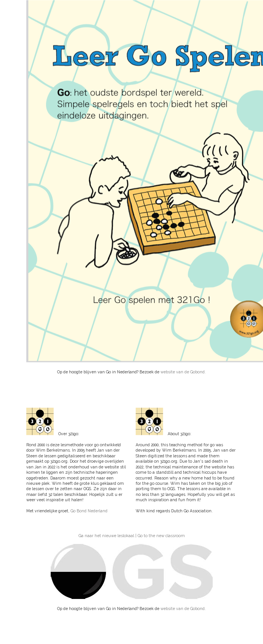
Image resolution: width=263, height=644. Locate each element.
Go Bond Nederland (89, 511)
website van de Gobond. (183, 372)
